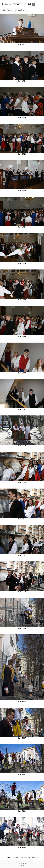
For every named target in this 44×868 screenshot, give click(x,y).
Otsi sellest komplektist (17, 10)
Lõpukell (27, 4)
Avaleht (8, 4)
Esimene (9, 857)
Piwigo (22, 865)
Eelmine (17, 857)
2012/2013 (18, 4)
